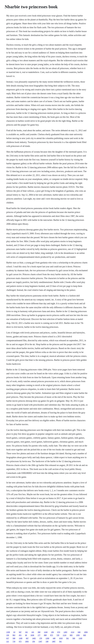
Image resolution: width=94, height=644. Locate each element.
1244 (46, 632)
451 (20, 635)
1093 (27, 641)
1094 (86, 632)
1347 (40, 641)
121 (8, 641)
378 (41, 638)
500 (74, 638)
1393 (78, 635)
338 (47, 641)
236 (52, 632)
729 (58, 635)
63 (14, 632)
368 (39, 632)
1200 (47, 638)
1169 (80, 638)
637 (8, 638)
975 (20, 641)
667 (27, 638)
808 (45, 635)
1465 (34, 638)
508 (14, 638)
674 (59, 632)
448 (54, 638)
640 (79, 632)
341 (26, 632)
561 (67, 638)
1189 (20, 638)
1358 (8, 632)
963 (14, 635)
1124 (64, 635)
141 (33, 632)
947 (20, 632)
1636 (32, 635)
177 (39, 635)
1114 (72, 632)
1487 (54, 641)
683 (71, 635)
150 (8, 635)
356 (34, 641)
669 (85, 635)
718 (14, 641)
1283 (65, 632)
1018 (61, 638)
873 (51, 635)
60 (26, 635)
